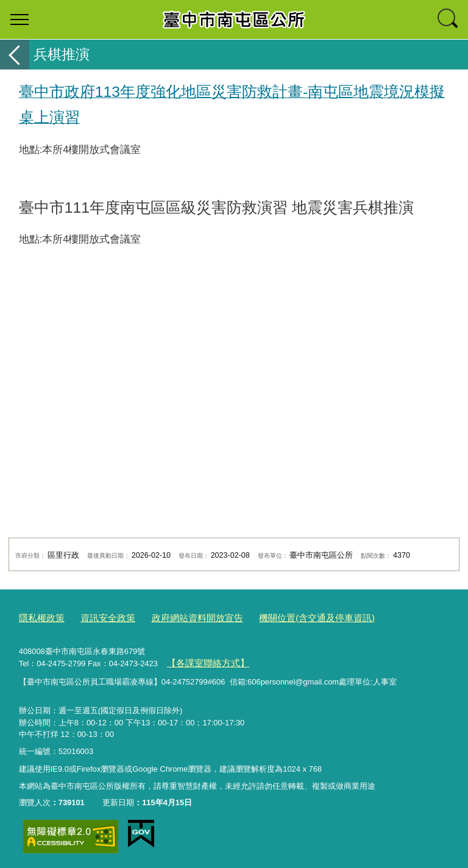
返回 (15, 55)
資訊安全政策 (98, 617)
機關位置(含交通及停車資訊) (284, 617)
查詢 (448, 20)
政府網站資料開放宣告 (178, 617)
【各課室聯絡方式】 (202, 660)
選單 (19, 20)
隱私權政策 (39, 617)
